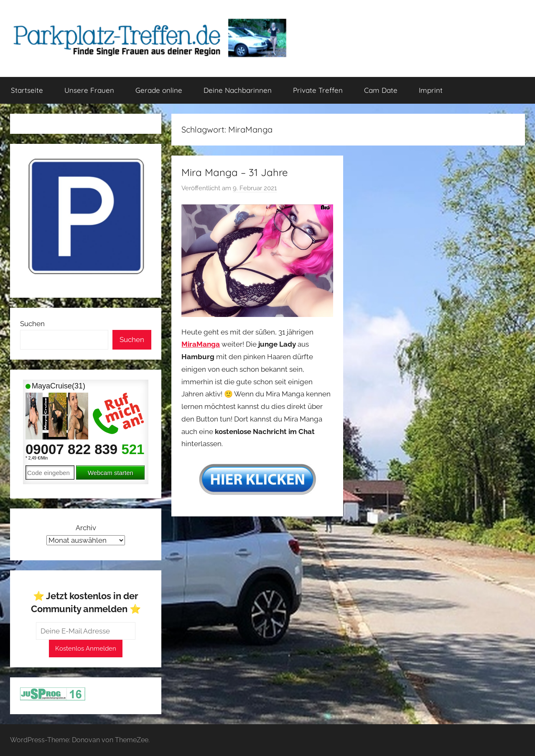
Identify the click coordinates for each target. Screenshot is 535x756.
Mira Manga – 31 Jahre (235, 172)
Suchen (32, 324)
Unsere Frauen (89, 90)
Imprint (431, 90)
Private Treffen (318, 90)
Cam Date (381, 90)
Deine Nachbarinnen (238, 90)
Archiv (86, 528)
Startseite (27, 90)
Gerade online (159, 90)
